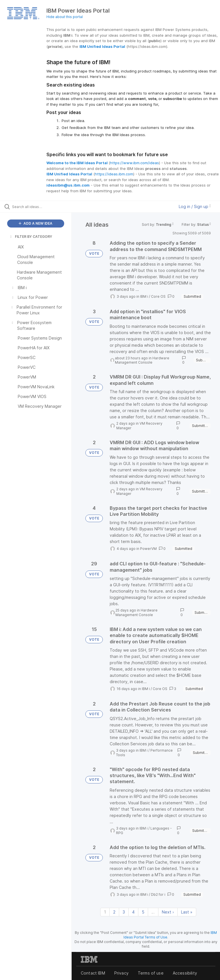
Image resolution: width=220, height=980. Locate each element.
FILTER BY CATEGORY (31, 237)
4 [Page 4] (133, 912)
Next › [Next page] (168, 912)
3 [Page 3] (124, 912)
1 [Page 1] (105, 912)
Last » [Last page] (187, 912)
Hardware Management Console (142, 360)
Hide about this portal (65, 17)
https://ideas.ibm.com (114, 174)
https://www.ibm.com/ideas (134, 163)
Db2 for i (158, 894)
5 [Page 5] (143, 912)
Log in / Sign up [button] (195, 206)
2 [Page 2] (114, 912)
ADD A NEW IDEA (36, 223)
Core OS (158, 296)
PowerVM (148, 549)
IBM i (144, 296)
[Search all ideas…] (39, 207)
